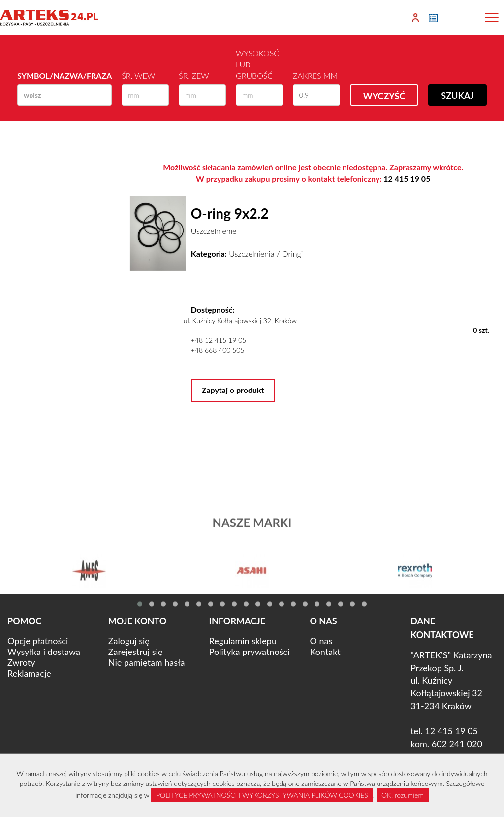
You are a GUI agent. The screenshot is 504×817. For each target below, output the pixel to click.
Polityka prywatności (250, 652)
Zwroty (21, 662)
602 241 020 (457, 744)
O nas (321, 641)
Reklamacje (29, 673)
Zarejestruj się (136, 652)
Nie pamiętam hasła (147, 662)
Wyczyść (384, 96)
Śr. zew (194, 76)
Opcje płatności (38, 641)
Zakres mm (315, 76)
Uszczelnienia (252, 253)
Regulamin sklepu (243, 641)
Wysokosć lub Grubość (257, 64)
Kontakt (325, 652)
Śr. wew (138, 76)
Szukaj (457, 96)
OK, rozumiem (403, 795)
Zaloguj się (129, 641)
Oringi (292, 253)
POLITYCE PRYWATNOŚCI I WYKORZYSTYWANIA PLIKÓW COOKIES (262, 795)
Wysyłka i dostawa (44, 652)
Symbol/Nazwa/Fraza (64, 76)
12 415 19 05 (407, 179)
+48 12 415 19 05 (219, 340)
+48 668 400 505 (218, 350)
